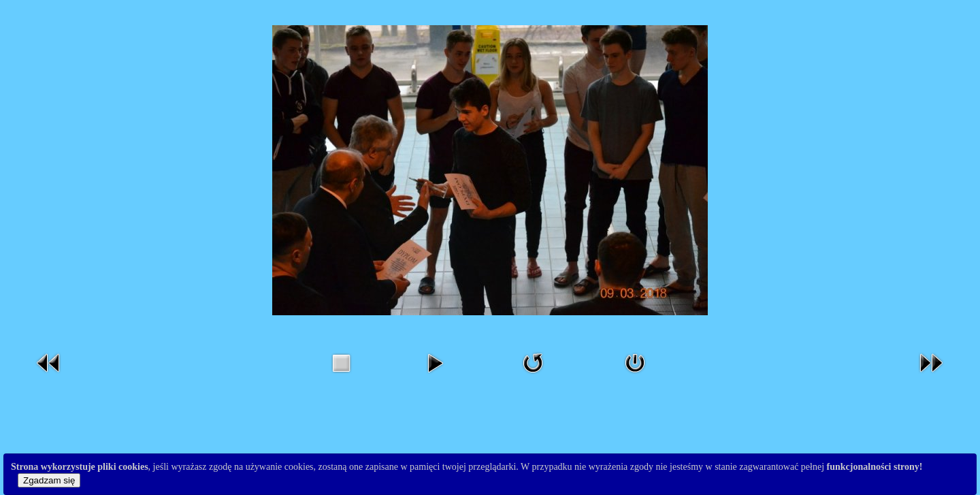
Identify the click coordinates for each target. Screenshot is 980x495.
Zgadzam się (49, 480)
